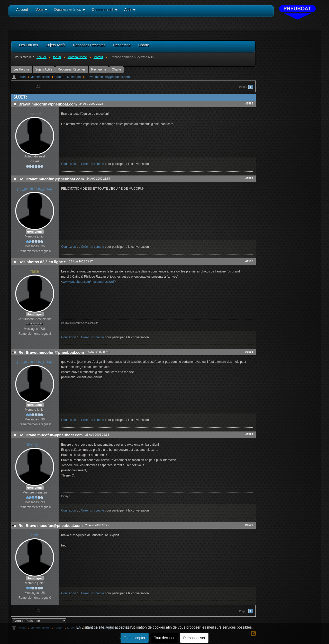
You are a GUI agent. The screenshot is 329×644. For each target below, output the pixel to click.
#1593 (249, 525)
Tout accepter (134, 638)
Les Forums (21, 69)
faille (35, 271)
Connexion (68, 164)
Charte (116, 69)
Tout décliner (164, 638)
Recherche (99, 69)
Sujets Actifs (44, 69)
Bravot (107, 77)
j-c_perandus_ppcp (35, 188)
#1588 (249, 103)
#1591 (249, 352)
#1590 (249, 261)
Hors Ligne (35, 232)
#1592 (249, 434)
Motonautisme (40, 77)
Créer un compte (92, 164)
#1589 (249, 178)
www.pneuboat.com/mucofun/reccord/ (89, 282)
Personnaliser (194, 638)
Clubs (58, 77)
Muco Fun (74, 77)
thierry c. (35, 444)
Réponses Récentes (72, 69)
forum (22, 77)
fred (35, 535)
